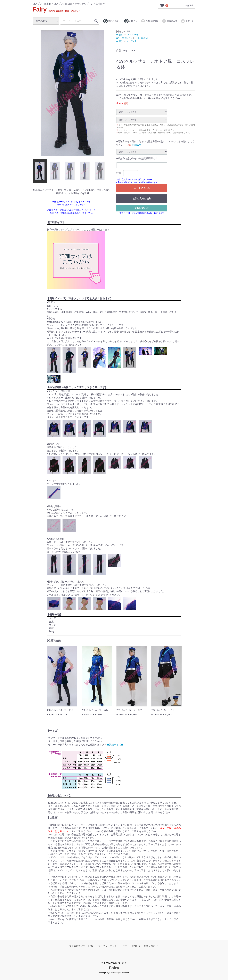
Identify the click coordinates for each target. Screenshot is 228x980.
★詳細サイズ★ (115, 744)
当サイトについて (131, 946)
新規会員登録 (150, 21)
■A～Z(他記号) (124, 38)
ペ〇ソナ (132, 41)
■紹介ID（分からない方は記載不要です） (138, 158)
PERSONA (142, 38)
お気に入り (169, 21)
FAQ (91, 946)
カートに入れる (142, 188)
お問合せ (131, 21)
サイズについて (77, 946)
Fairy (57, 9)
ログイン (187, 21)
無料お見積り (112, 21)
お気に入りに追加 (142, 198)
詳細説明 (137, 145)
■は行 (119, 35)
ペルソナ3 (133, 35)
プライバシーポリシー (108, 946)
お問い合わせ (142, 208)
